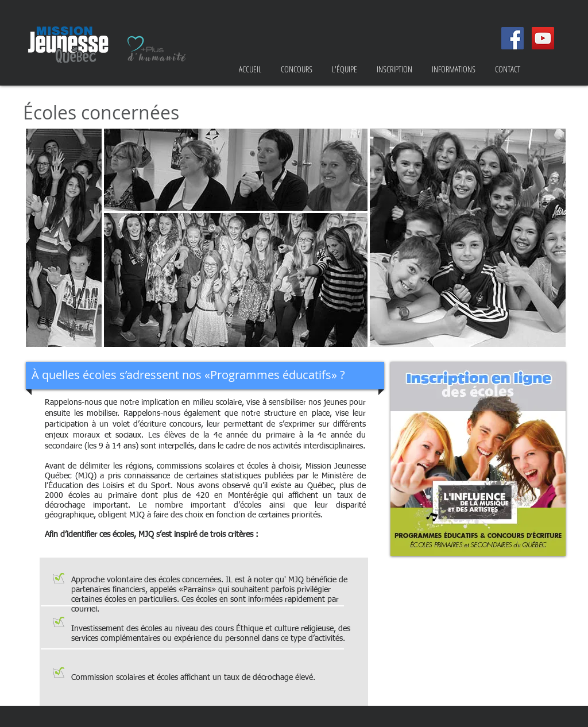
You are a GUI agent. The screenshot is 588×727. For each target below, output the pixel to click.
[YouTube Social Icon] (543, 38)
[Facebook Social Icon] (512, 38)
